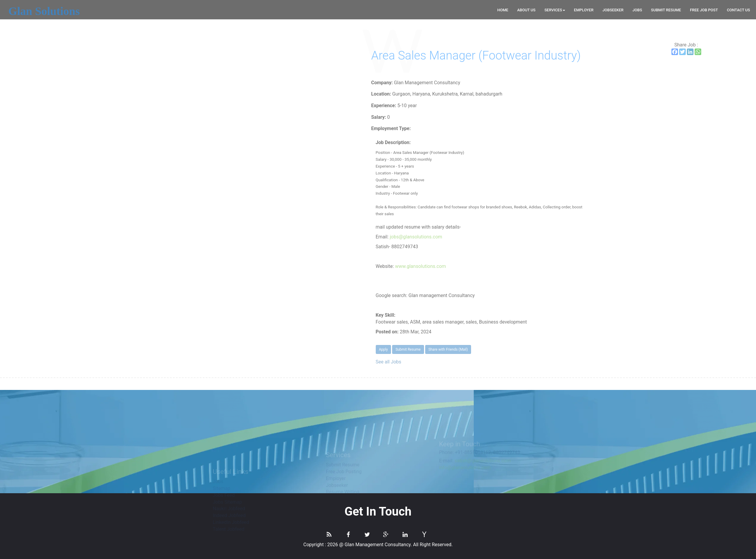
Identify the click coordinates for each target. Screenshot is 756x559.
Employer (584, 10)
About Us (526, 10)
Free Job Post (704, 10)
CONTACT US (738, 10)
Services (555, 10)
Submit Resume (666, 10)
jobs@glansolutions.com (541, 237)
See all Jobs (514, 362)
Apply (509, 349)
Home (503, 10)
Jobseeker (613, 10)
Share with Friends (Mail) (574, 349)
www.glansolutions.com (546, 266)
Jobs (637, 10)
